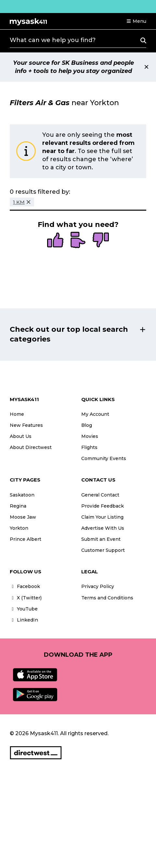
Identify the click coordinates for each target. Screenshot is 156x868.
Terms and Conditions (107, 598)
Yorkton (19, 528)
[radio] (55, 241)
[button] (136, 21)
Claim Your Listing (102, 517)
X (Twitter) (26, 598)
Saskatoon (22, 495)
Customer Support (103, 550)
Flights (89, 447)
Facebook (25, 586)
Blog (87, 425)
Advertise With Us (103, 528)
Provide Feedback (103, 506)
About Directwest (31, 447)
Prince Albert (26, 539)
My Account (95, 414)
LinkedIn (24, 620)
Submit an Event (101, 539)
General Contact (100, 495)
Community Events (104, 458)
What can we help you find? (53, 40)
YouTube (24, 609)
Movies (90, 436)
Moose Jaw (23, 517)
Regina (18, 506)
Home (17, 414)
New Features (26, 425)
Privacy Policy (98, 586)
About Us (21, 436)
